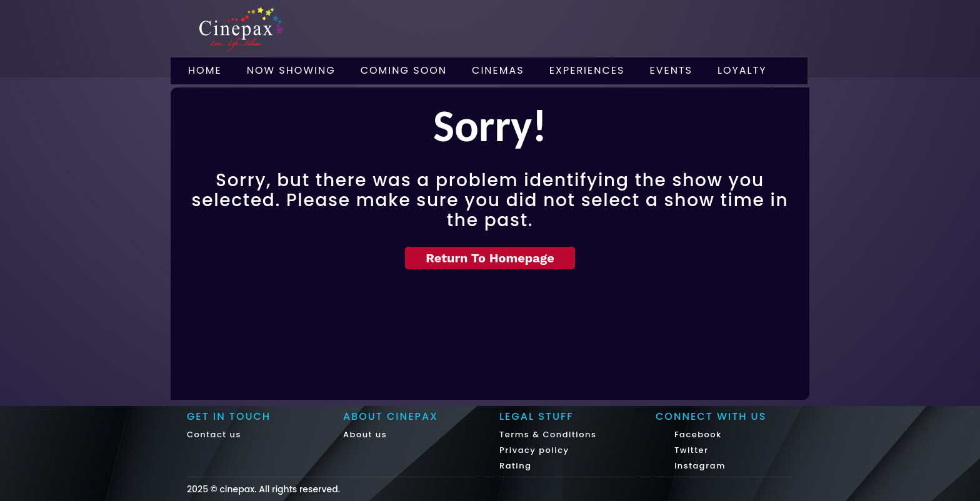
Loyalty (742, 70)
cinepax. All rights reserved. (280, 489)
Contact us (214, 434)
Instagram (698, 466)
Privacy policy (534, 450)
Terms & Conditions (548, 434)
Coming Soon (404, 70)
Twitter (690, 450)
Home (205, 70)
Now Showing (291, 70)
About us (365, 434)
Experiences (587, 70)
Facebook (697, 434)
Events (671, 70)
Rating (516, 466)
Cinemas (498, 70)
